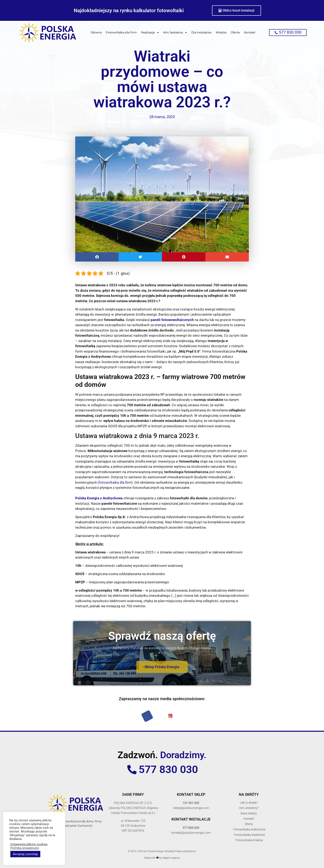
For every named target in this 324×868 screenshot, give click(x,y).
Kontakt (250, 32)
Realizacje (150, 33)
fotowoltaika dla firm (115, 482)
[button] (97, 257)
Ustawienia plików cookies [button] (29, 844)
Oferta (235, 32)
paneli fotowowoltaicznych (172, 320)
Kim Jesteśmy (175, 33)
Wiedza (221, 32)
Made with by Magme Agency (162, 858)
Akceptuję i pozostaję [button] (25, 854)
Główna (96, 32)
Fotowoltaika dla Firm (121, 32)
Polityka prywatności (25, 848)
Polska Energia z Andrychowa (99, 498)
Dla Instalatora (201, 32)
